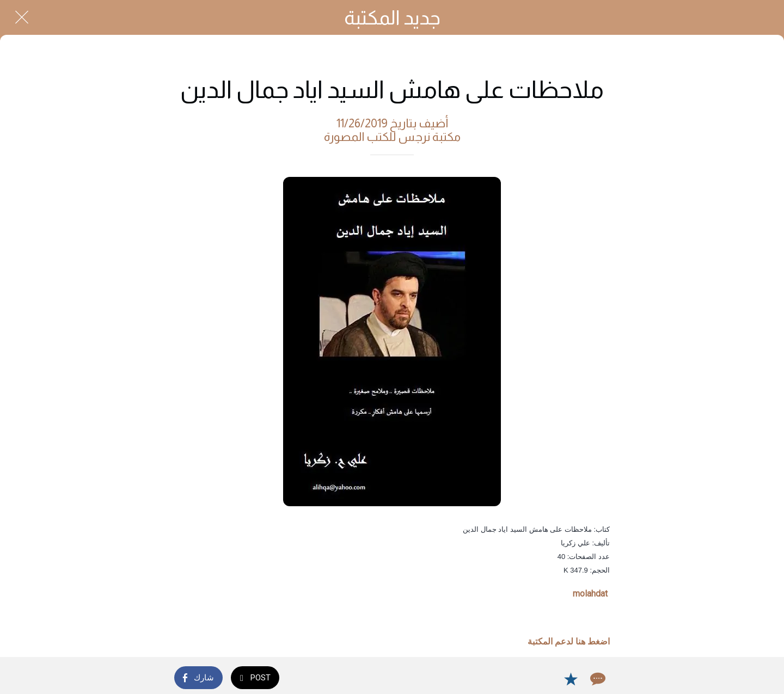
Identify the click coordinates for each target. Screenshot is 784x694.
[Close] (22, 17)
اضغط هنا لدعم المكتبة (569, 641)
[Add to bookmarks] (571, 679)
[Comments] (597, 679)
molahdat (590, 594)
